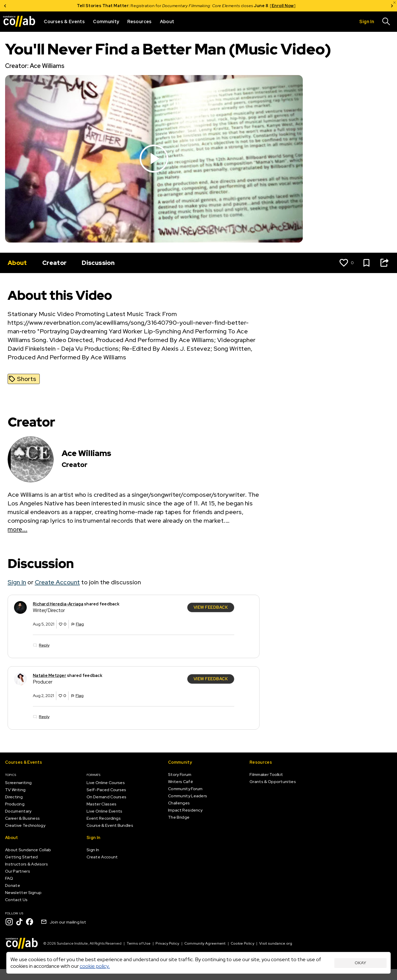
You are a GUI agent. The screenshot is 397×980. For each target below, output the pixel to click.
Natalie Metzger (50, 675)
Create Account (57, 582)
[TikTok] (19, 922)
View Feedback (211, 607)
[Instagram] (9, 922)
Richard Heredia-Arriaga (58, 604)
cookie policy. (95, 966)
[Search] (386, 22)
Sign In (17, 582)
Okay (360, 963)
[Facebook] (30, 922)
